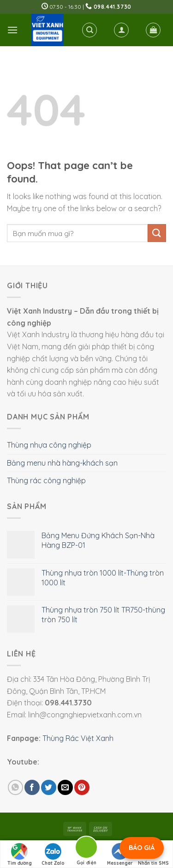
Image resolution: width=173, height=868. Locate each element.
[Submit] (157, 233)
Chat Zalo (53, 855)
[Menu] (12, 30)
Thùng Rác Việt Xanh (78, 738)
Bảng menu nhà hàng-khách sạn (62, 463)
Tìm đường (20, 855)
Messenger (120, 855)
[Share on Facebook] (32, 787)
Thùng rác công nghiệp (46, 480)
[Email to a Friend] (65, 787)
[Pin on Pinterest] (82, 787)
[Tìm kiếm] (89, 30)
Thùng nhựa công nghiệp (49, 445)
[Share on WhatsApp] (15, 787)
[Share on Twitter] (49, 787)
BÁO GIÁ (142, 848)
